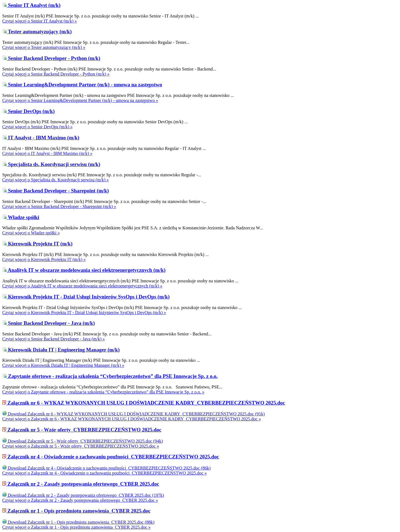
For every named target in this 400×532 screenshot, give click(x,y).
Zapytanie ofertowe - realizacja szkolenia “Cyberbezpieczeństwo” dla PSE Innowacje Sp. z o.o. (110, 376)
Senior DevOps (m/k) (28, 111)
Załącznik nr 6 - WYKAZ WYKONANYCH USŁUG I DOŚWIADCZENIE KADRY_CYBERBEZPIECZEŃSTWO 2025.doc (144, 403)
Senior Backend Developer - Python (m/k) (51, 58)
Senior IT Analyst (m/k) (31, 5)
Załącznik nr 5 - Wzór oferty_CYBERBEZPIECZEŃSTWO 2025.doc (82, 430)
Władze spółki (21, 217)
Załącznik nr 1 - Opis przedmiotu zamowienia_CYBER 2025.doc (76, 511)
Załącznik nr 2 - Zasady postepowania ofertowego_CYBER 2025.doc (81, 484)
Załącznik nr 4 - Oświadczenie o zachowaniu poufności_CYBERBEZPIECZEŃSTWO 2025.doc (111, 457)
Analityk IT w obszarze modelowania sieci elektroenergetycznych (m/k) (84, 270)
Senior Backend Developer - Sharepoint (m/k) (56, 191)
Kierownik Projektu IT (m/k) (37, 244)
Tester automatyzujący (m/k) (37, 32)
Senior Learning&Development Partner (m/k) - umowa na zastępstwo (82, 85)
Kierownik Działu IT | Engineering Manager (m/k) (61, 350)
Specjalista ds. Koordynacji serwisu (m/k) (51, 164)
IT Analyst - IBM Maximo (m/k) (41, 138)
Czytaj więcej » (40, 21)
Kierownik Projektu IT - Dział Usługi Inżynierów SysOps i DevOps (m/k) (86, 297)
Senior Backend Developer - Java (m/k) (48, 323)
